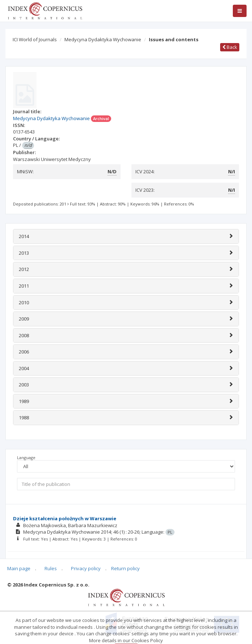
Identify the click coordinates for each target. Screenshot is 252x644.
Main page (19, 568)
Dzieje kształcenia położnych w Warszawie (65, 518)
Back (230, 47)
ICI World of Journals (35, 39)
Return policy (125, 568)
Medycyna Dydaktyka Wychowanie (103, 39)
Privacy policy (86, 568)
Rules (51, 568)
